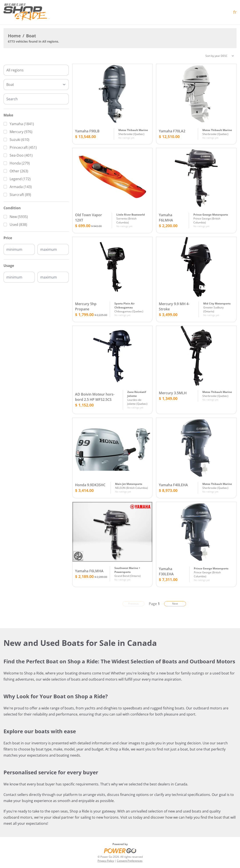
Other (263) (19, 171)
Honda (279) (20, 163)
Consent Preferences (130, 861)
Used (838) (18, 225)
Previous (133, 604)
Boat (31, 36)
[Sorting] (220, 56)
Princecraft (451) (23, 147)
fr (235, 12)
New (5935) (19, 217)
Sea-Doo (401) (21, 155)
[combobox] (36, 70)
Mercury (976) (21, 132)
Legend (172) (20, 179)
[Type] (36, 85)
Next (175, 604)
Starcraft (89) (20, 195)
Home (14, 36)
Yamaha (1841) (22, 124)
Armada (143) (21, 187)
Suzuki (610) (19, 140)
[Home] (26, 12)
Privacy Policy (106, 861)
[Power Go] (120, 851)
